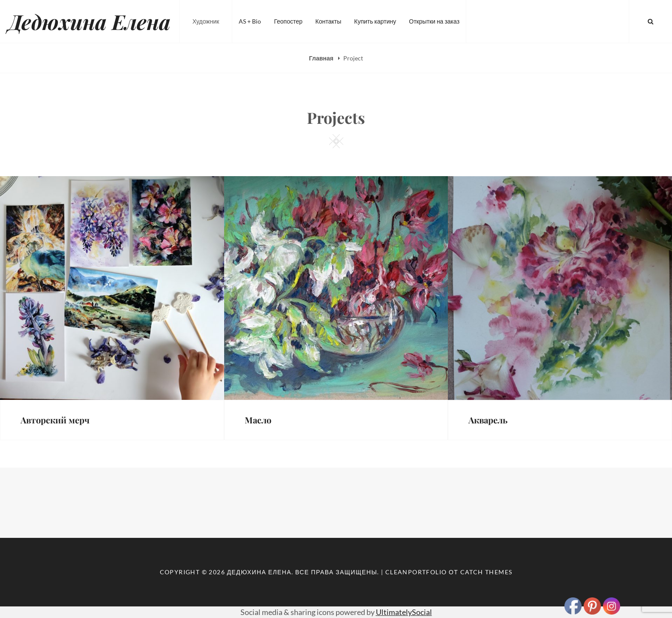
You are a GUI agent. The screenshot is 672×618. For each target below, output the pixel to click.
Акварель (488, 420)
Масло (258, 420)
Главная (322, 58)
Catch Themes (486, 572)
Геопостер (288, 21)
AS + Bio (250, 21)
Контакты (328, 21)
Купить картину (375, 21)
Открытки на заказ (434, 21)
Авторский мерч (55, 420)
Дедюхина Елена (90, 21)
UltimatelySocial (404, 612)
